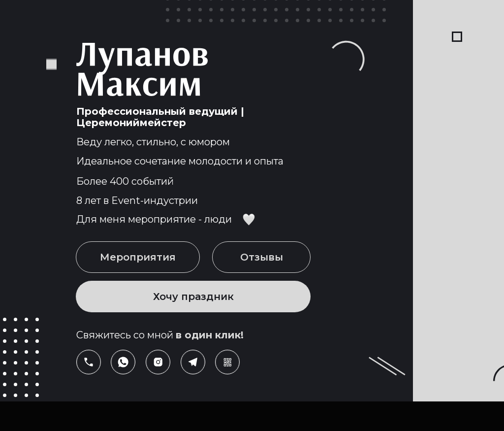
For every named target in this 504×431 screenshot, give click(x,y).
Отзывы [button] (262, 257)
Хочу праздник (193, 297)
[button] (227, 362)
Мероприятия (138, 257)
